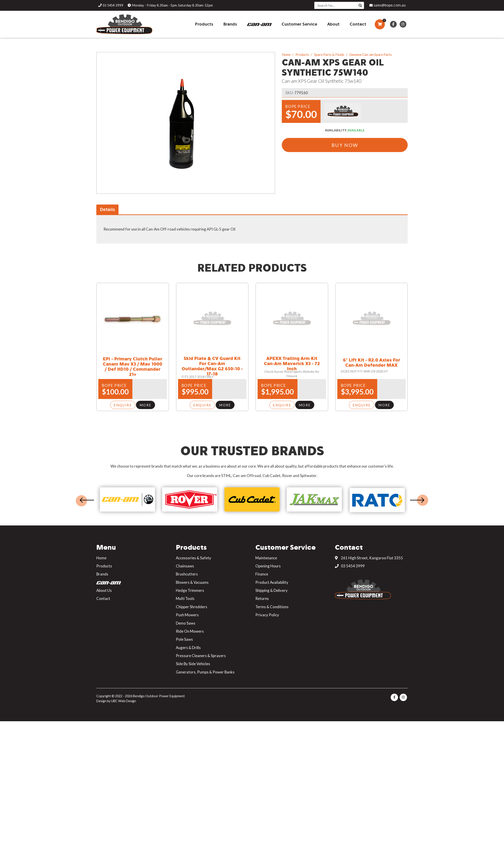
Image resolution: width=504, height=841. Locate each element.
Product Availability (272, 582)
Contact (103, 598)
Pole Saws (184, 639)
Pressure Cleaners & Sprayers (201, 656)
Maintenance (266, 558)
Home (286, 54)
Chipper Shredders (192, 607)
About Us (104, 590)
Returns (262, 598)
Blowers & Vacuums (192, 582)
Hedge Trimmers (190, 590)
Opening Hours (268, 566)
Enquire (123, 405)
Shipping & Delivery (271, 590)
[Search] (336, 5)
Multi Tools (185, 598)
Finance (262, 574)
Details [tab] (107, 209)
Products (302, 54)
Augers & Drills (188, 648)
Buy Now (345, 145)
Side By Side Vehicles (193, 664)
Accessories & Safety (194, 558)
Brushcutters (187, 574)
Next (417, 500)
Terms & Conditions (272, 607)
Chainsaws (185, 566)
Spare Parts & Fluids (329, 54)
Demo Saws (186, 623)
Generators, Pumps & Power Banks (205, 672)
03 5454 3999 (350, 566)
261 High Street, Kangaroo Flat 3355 (369, 558)
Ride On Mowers (190, 631)
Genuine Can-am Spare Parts (370, 54)
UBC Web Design (124, 701)
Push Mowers (187, 615)
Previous (87, 500)
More (146, 405)
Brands (102, 574)
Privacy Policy (267, 615)
